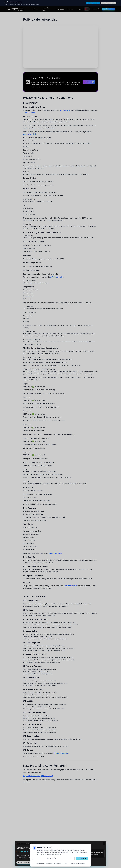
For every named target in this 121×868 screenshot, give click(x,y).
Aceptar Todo (82, 858)
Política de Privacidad (79, 864)
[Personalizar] (73, 858)
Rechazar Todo (51, 858)
